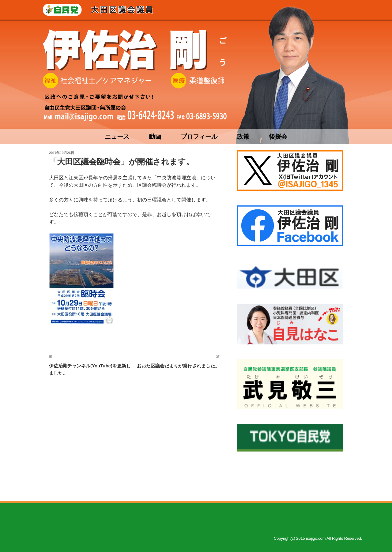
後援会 (278, 137)
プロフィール (199, 137)
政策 (243, 137)
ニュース (117, 137)
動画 (155, 137)
